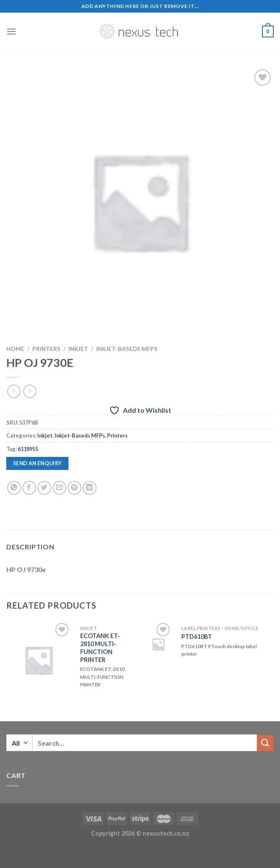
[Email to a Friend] (59, 488)
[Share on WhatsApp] (14, 488)
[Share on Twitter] (44, 488)
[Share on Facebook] (29, 488)
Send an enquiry (38, 463)
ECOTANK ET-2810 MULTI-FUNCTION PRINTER (100, 648)
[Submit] (265, 743)
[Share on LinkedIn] (90, 488)
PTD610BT (197, 637)
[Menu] (11, 31)
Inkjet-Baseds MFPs (127, 349)
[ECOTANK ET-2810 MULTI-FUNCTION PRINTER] (39, 660)
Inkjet (78, 349)
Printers (46, 349)
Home (15, 349)
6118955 (28, 449)
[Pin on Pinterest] (75, 488)
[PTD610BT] (158, 644)
